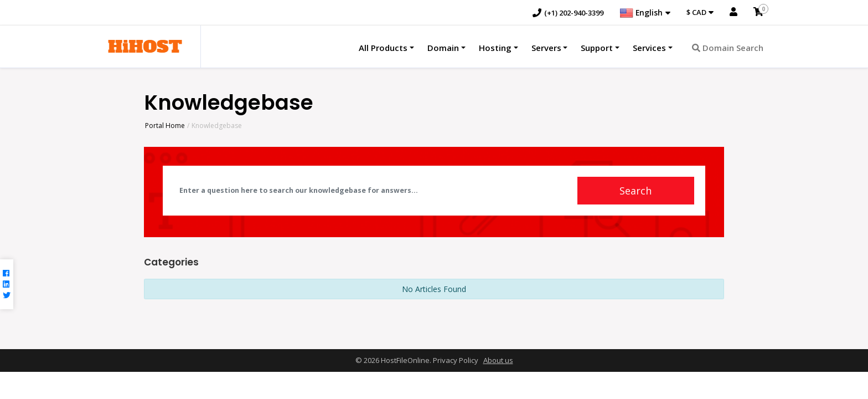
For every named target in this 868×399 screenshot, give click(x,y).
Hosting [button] (495, 48)
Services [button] (649, 48)
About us (498, 361)
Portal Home (165, 126)
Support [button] (597, 48)
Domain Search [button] (728, 48)
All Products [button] (383, 48)
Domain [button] (443, 48)
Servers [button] (546, 48)
